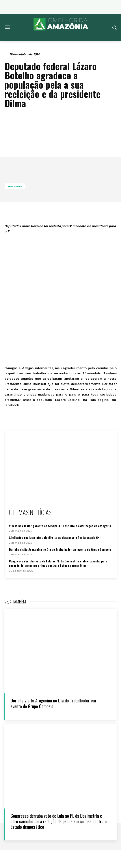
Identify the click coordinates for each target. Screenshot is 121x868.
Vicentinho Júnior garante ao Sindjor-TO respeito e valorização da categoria (60, 526)
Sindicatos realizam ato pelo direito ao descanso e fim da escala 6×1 (55, 537)
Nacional (15, 186)
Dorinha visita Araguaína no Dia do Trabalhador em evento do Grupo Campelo (60, 549)
